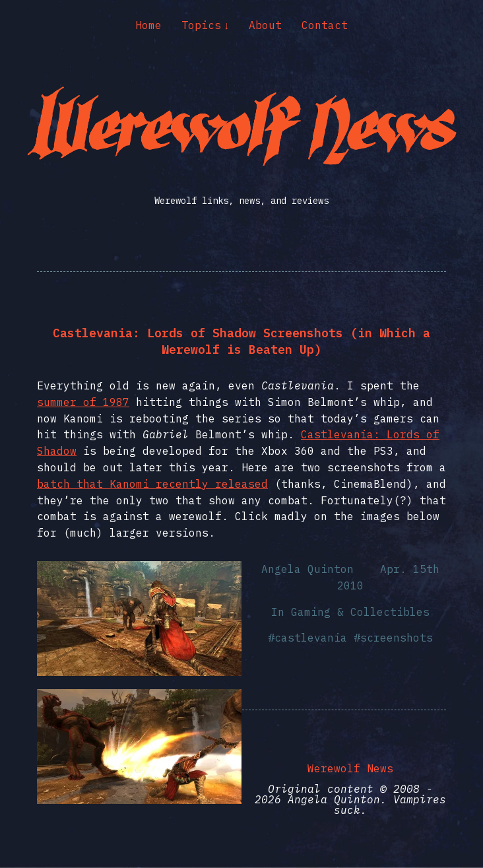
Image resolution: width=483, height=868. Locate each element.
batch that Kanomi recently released (152, 484)
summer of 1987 (83, 402)
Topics (201, 25)
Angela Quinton (307, 569)
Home (148, 25)
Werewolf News (350, 768)
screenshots (397, 638)
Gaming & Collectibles (360, 612)
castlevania (311, 638)
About (265, 25)
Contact (325, 25)
